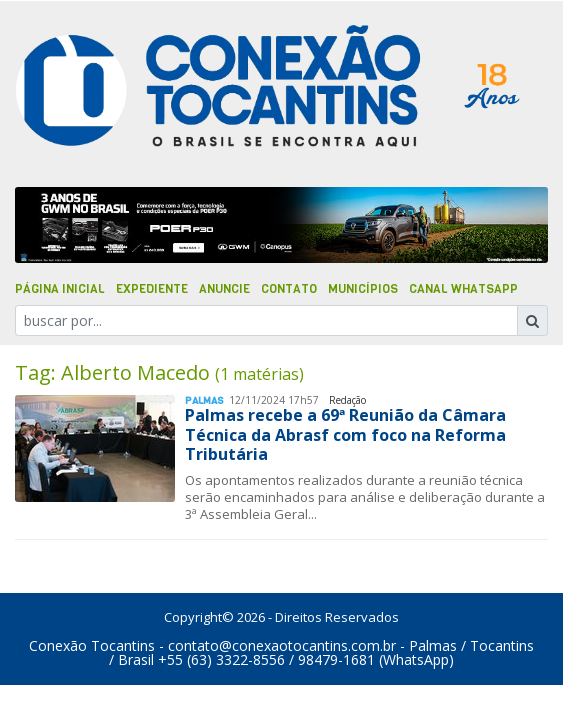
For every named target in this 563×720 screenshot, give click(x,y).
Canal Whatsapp (463, 289)
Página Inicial (60, 289)
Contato (289, 289)
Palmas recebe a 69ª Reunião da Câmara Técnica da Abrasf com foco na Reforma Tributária (345, 434)
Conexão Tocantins (92, 645)
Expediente (152, 289)
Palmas (204, 400)
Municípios (363, 289)
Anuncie (224, 289)
